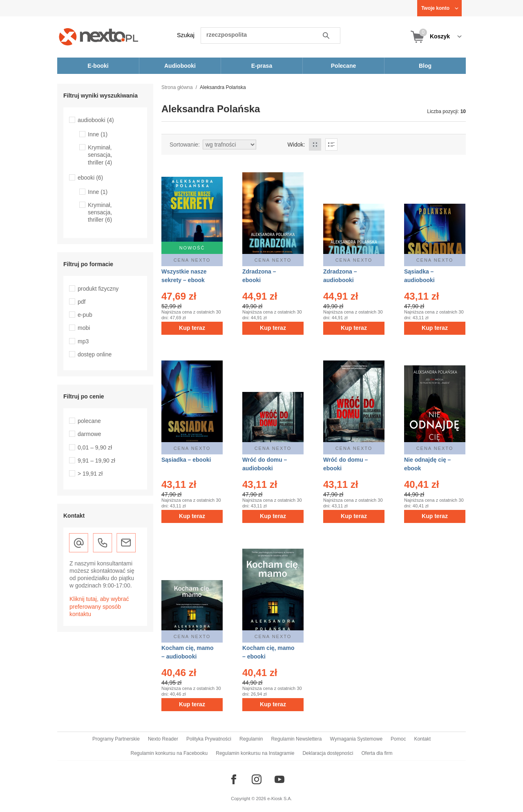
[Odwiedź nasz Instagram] (257, 779)
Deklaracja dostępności (328, 753)
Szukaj (186, 35)
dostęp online (95, 354)
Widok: (296, 145)
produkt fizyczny (98, 289)
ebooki (90, 178)
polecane (89, 421)
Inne (98, 134)
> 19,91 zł (90, 474)
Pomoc (398, 739)
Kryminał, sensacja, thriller (100, 155)
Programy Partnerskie (116, 739)
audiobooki (96, 120)
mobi (84, 328)
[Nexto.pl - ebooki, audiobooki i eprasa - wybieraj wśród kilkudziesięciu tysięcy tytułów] (99, 37)
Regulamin (251, 739)
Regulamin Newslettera (296, 739)
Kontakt (422, 739)
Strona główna (177, 87)
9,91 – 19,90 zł (96, 461)
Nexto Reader (163, 739)
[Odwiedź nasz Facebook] (234, 779)
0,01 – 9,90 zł (95, 447)
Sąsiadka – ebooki (186, 460)
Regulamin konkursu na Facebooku (169, 753)
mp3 (83, 341)
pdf (82, 302)
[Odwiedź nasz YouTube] (279, 779)
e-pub (85, 315)
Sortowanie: (185, 145)
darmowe (89, 434)
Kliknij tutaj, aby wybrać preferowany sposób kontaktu (99, 606)
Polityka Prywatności (209, 739)
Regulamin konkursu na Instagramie (255, 753)
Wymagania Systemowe (356, 739)
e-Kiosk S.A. (280, 799)
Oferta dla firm (377, 753)
